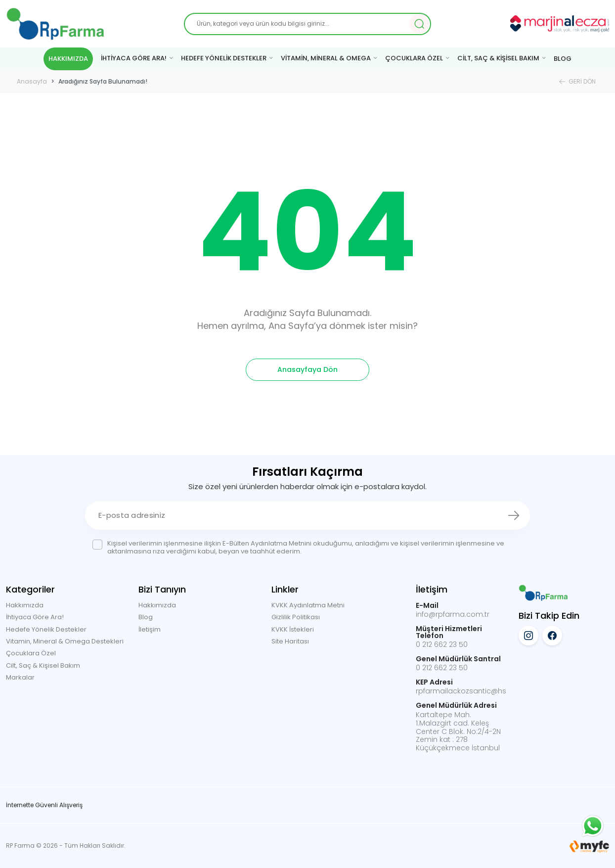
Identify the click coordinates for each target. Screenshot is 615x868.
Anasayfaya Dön (307, 369)
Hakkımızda (25, 605)
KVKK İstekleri (293, 629)
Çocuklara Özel (31, 653)
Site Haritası (290, 641)
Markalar (20, 677)
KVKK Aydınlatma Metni (308, 605)
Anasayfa (32, 81)
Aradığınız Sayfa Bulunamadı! (103, 81)
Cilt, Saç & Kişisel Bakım (43, 665)
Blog (146, 617)
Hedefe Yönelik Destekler (46, 629)
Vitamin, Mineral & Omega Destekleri (65, 641)
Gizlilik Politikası (296, 617)
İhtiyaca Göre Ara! (35, 617)
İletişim (150, 629)
